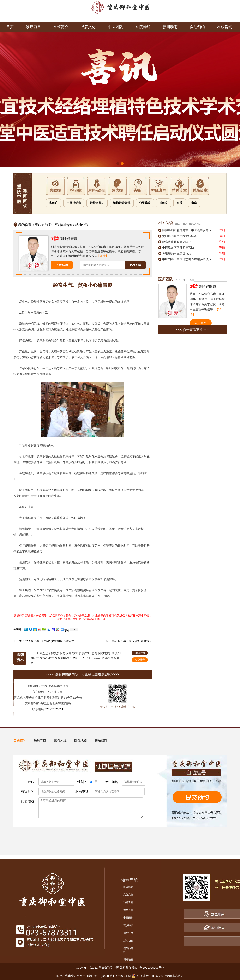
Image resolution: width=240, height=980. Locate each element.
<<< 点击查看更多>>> (192, 330)
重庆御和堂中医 (46, 225)
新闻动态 (170, 27)
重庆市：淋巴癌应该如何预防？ (132, 641)
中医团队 (115, 27)
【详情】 (103, 256)
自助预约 (197, 27)
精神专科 (66, 225)
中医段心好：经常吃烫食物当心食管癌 (50, 641)
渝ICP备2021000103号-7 (148, 968)
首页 (10, 27)
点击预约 (201, 323)
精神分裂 (82, 225)
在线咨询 (225, 27)
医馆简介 (61, 27)
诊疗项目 (34, 27)
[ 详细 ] (222, 230)
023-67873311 (81, 658)
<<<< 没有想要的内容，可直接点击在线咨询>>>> (83, 674)
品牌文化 (88, 27)
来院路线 (143, 27)
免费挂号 (140, 660)
